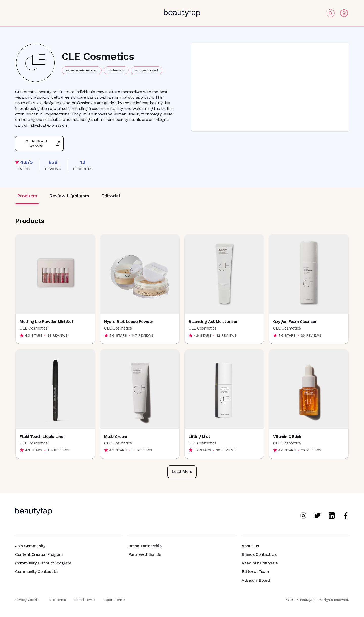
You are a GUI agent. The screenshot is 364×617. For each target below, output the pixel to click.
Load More (182, 472)
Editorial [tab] (111, 196)
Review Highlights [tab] (69, 196)
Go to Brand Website (39, 143)
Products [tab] (27, 196)
